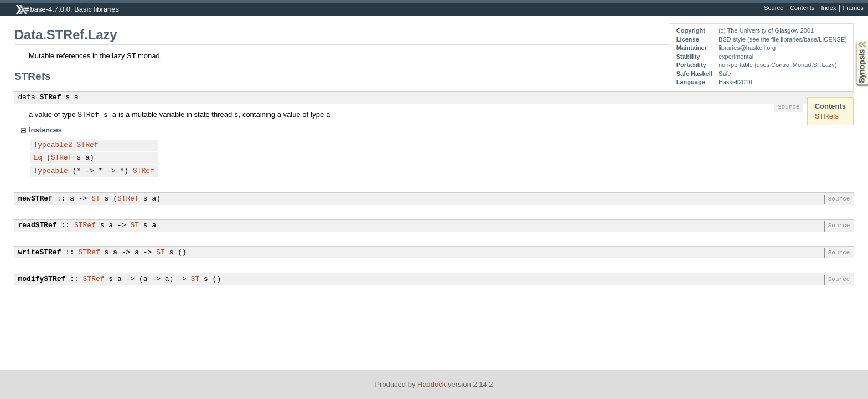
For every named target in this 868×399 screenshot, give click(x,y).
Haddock (432, 384)
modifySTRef (42, 279)
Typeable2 (53, 145)
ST (96, 199)
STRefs (827, 116)
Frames (853, 8)
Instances (45, 130)
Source (774, 8)
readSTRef (38, 226)
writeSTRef (40, 253)
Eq (38, 158)
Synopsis (853, 40)
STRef (51, 98)
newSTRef (35, 199)
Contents (802, 8)
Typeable (51, 171)
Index (828, 8)
